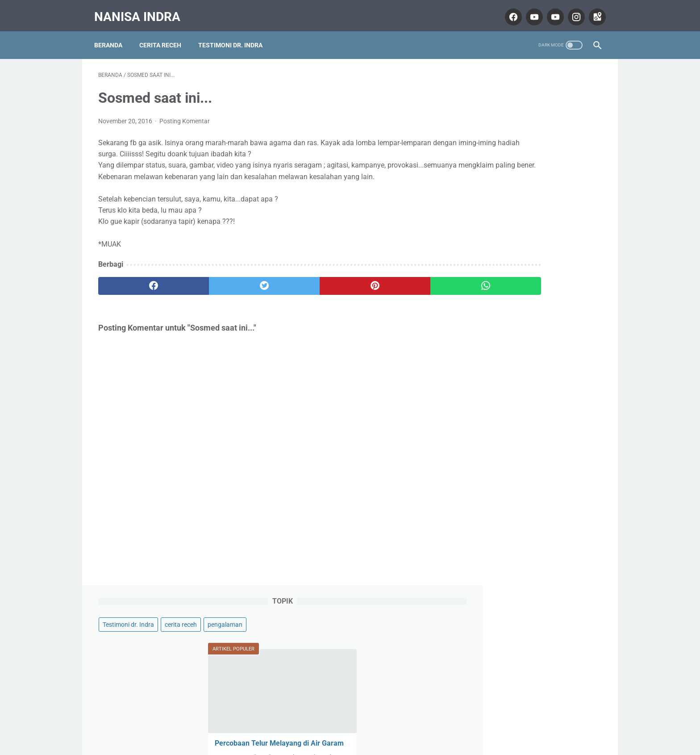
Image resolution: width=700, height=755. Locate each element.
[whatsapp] (394, 292)
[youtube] (529, 11)
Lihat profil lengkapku (535, 655)
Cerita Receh (164, 35)
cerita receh (550, 92)
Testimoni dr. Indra (234, 35)
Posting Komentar (185, 115)
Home (350, 722)
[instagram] (571, 11)
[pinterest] (309, 292)
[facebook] (508, 11)
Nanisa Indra (141, 10)
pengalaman (490, 109)
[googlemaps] (592, 11)
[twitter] (225, 292)
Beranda (112, 35)
